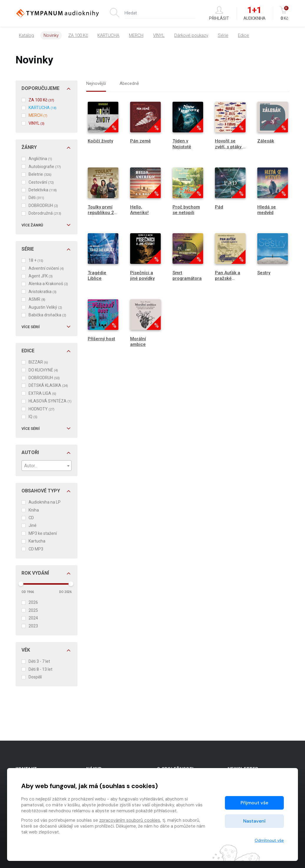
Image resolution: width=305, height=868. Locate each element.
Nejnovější (96, 83)
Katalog (26, 35)
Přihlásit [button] (219, 13)
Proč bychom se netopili (186, 210)
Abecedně (129, 83)
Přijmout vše (254, 803)
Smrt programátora (187, 276)
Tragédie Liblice (97, 276)
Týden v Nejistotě (182, 144)
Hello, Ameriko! (139, 210)
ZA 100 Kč (78, 35)
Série (223, 35)
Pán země (140, 141)
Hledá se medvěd (267, 210)
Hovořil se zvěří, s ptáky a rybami (230, 147)
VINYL (159, 35)
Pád (219, 207)
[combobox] (47, 466)
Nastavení (254, 821)
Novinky (51, 35)
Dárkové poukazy (191, 35)
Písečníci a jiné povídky (142, 276)
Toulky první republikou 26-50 (103, 213)
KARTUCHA (108, 35)
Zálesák (266, 141)
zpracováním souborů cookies (130, 820)
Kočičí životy (100, 141)
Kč (285, 13)
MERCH (136, 35)
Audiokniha (255, 14)
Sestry (264, 273)
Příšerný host (101, 339)
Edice (243, 35)
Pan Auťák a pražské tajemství (228, 278)
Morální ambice (138, 342)
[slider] (21, 584)
